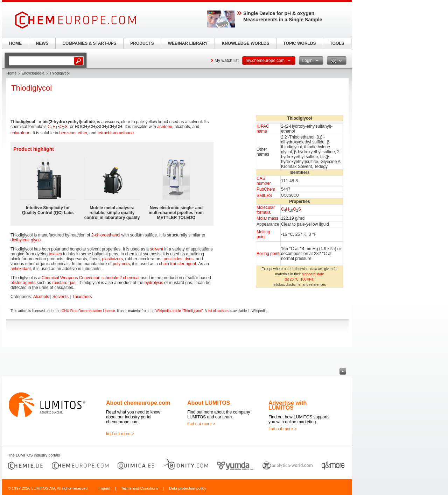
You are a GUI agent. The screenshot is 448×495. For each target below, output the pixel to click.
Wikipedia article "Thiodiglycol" (179, 311)
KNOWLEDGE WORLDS (246, 43)
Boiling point (268, 254)
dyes (189, 259)
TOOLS (337, 43)
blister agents (23, 283)
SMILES (264, 196)
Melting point (263, 234)
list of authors (218, 311)
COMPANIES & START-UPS (89, 43)
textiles (55, 254)
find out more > (120, 434)
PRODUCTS (142, 43)
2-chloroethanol (106, 235)
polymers (121, 264)
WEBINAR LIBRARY (188, 43)
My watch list (227, 61)
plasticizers (112, 259)
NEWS (42, 43)
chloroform (20, 133)
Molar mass (267, 218)
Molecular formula (266, 210)
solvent (156, 249)
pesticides (173, 259)
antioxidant (21, 269)
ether (82, 133)
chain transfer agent (177, 264)
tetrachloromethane (116, 133)
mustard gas (64, 283)
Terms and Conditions (140, 488)
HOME (15, 43)
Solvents (61, 297)
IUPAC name (263, 129)
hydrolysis (154, 283)
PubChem (266, 189)
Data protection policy (188, 488)
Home (11, 73)
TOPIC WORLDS (299, 43)
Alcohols (41, 297)
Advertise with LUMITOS (288, 405)
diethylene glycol (26, 240)
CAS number (264, 181)
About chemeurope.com (138, 403)
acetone (165, 127)
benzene (67, 133)
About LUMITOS (209, 403)
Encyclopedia (33, 73)
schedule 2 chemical (121, 278)
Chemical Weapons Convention (71, 278)
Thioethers (82, 297)
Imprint (104, 488)
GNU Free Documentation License (88, 311)
